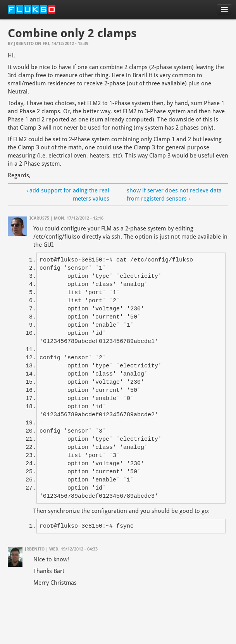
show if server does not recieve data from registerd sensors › (174, 195)
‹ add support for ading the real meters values (68, 195)
